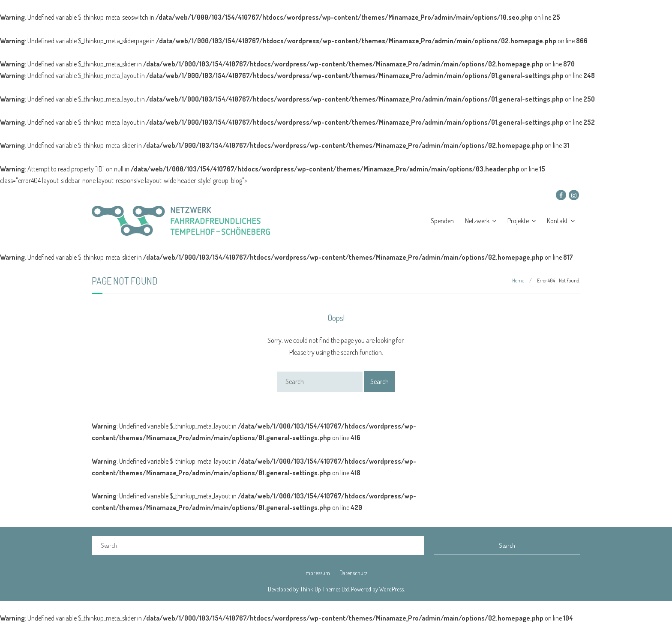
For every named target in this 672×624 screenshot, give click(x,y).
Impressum (317, 573)
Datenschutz (354, 573)
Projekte (518, 221)
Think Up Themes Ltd (324, 589)
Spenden (442, 221)
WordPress (391, 589)
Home (518, 280)
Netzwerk (477, 221)
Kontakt (557, 221)
